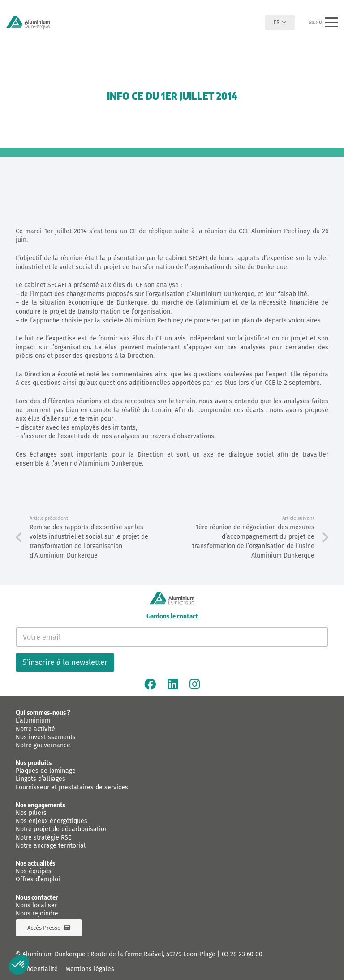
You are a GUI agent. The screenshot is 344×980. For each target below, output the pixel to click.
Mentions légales (90, 969)
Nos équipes (34, 871)
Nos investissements (46, 737)
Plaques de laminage (46, 771)
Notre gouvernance (43, 745)
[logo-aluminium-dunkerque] (28, 22)
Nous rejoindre (37, 913)
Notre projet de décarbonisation (62, 829)
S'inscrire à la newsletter (65, 662)
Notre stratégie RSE (43, 838)
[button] (280, 22)
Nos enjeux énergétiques (52, 821)
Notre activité (35, 729)
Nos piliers (31, 813)
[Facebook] (150, 684)
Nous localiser (36, 905)
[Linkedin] (173, 684)
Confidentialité (37, 969)
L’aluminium (33, 721)
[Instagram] (195, 684)
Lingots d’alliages (41, 779)
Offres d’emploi (38, 879)
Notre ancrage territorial (51, 846)
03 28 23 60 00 (242, 954)
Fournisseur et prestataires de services (72, 787)
